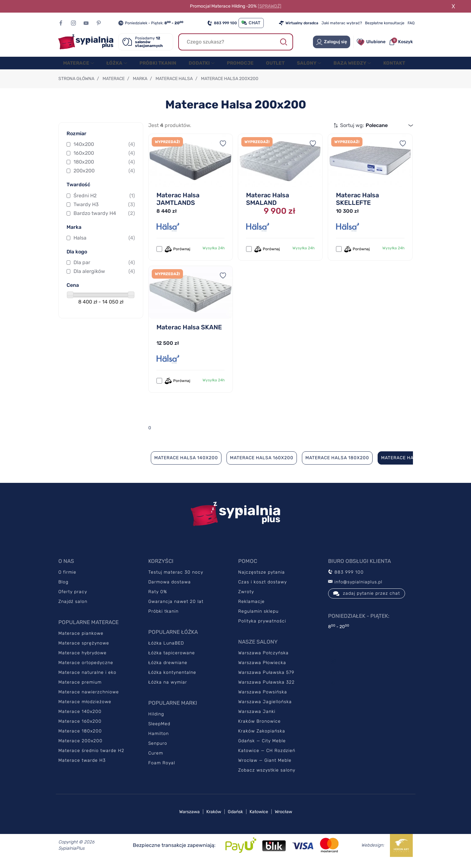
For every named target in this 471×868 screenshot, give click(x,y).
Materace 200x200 (80, 747)
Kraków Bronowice (259, 728)
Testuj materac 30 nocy (176, 579)
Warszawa (189, 818)
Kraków (214, 818)
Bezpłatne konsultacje (385, 23)
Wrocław (283, 818)
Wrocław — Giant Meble (265, 767)
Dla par (104, 269)
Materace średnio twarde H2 (91, 757)
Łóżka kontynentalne (172, 679)
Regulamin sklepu (258, 618)
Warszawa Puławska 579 (266, 679)
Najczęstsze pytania (262, 579)
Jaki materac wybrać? (342, 23)
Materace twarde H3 (82, 767)
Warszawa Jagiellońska (265, 708)
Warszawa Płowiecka (262, 669)
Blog (63, 588)
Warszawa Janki (257, 718)
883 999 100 (222, 23)
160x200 (104, 159)
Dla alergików (104, 278)
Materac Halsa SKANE (189, 333)
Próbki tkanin (163, 618)
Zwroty (246, 598)
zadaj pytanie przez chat (367, 600)
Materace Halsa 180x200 (337, 464)
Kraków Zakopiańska (262, 737)
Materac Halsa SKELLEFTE (357, 205)
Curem (156, 759)
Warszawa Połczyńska (263, 659)
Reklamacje (251, 608)
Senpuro (158, 750)
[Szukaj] (236, 42)
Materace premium (80, 689)
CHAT (251, 23)
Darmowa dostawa (170, 588)
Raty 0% (158, 598)
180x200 (104, 168)
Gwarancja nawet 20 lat (176, 608)
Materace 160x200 (80, 728)
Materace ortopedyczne (86, 669)
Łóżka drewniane (168, 669)
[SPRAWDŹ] (270, 6)
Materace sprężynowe (84, 649)
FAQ (411, 23)
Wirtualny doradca (299, 23)
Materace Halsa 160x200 (262, 464)
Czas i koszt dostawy (262, 588)
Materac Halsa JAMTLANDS (178, 205)
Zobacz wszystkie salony (267, 776)
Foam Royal (162, 769)
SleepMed (159, 730)
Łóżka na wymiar (168, 689)
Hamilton (159, 740)
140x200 (104, 151)
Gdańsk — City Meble (262, 747)
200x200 (104, 177)
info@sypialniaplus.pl (355, 588)
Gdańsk (235, 818)
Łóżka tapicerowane (172, 659)
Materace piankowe (81, 640)
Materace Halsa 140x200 (186, 464)
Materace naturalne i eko (87, 679)
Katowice (259, 818)
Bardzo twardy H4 (104, 220)
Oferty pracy (73, 598)
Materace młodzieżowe (85, 708)
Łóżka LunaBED (166, 649)
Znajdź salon (73, 608)
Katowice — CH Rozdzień (267, 757)
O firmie (67, 579)
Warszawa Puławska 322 (266, 689)
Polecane (377, 132)
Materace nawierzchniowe (89, 698)
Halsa (104, 244)
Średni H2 (104, 202)
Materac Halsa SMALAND (268, 205)
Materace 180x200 (80, 737)
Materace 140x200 (80, 718)
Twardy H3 (104, 211)
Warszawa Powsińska (263, 698)
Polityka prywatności (262, 627)
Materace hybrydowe (82, 659)
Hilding (156, 720)
